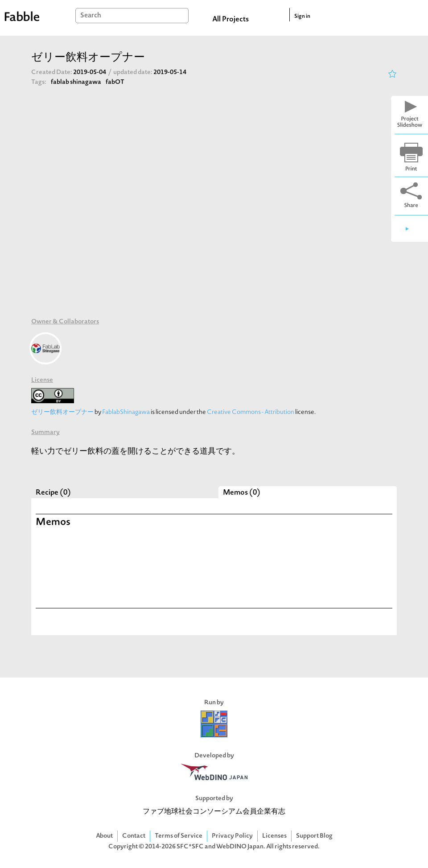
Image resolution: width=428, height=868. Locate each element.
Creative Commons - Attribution (251, 412)
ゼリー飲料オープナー (62, 412)
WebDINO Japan (240, 847)
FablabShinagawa (126, 412)
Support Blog (314, 836)
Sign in (302, 17)
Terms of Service (179, 836)
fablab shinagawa (76, 82)
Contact (134, 836)
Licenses (274, 836)
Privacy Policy (232, 836)
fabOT (115, 82)
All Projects (230, 20)
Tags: (39, 82)
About (104, 836)
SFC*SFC (190, 847)
